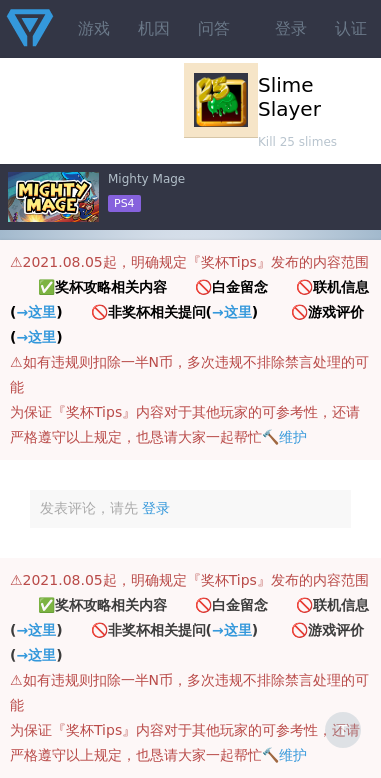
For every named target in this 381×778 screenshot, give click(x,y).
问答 (214, 28)
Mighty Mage (146, 179)
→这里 (36, 312)
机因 (154, 28)
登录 (291, 28)
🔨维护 (284, 437)
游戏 (94, 28)
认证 (351, 28)
